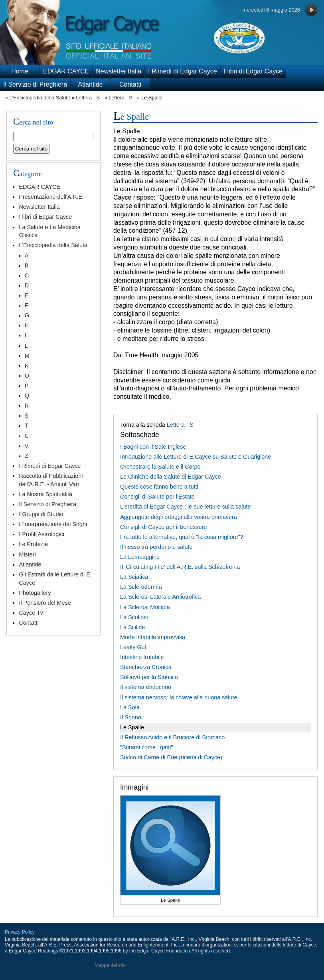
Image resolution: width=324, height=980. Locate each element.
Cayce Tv (31, 613)
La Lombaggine (140, 557)
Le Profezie (33, 544)
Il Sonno (131, 717)
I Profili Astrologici (41, 534)
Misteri (27, 554)
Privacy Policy (20, 932)
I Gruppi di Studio (41, 514)
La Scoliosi (134, 617)
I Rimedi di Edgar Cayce (183, 71)
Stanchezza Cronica (146, 667)
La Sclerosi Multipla (145, 607)
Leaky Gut (133, 647)
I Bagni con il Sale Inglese (153, 447)
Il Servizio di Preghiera (35, 84)
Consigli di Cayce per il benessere (164, 527)
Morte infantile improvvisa (153, 637)
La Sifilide (132, 627)
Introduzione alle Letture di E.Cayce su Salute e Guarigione (196, 457)
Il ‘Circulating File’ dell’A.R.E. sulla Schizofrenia (180, 567)
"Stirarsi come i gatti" (147, 747)
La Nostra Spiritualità (45, 494)
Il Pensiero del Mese (45, 603)
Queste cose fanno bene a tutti (159, 487)
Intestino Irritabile (142, 657)
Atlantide (90, 84)
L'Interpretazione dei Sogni (53, 524)
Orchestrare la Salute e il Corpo (160, 467)
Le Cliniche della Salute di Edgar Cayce (171, 477)
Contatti (130, 84)
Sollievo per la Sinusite (149, 677)
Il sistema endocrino (146, 687)
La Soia (130, 707)
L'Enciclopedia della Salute (40, 98)
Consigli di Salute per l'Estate (157, 497)
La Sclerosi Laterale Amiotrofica (160, 597)
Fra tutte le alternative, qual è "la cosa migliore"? (182, 537)
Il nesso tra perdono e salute (156, 547)
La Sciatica (134, 577)
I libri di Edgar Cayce (253, 71)
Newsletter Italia (119, 71)
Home (20, 71)
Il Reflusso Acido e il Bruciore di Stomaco (172, 737)
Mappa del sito (110, 965)
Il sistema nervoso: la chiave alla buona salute (179, 697)
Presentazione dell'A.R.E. (51, 197)
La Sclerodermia (141, 587)
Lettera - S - (89, 98)
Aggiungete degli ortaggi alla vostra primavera (179, 517)
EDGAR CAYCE (66, 71)
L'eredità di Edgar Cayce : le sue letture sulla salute (186, 507)
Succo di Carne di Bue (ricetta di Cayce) (171, 757)
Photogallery (35, 593)
